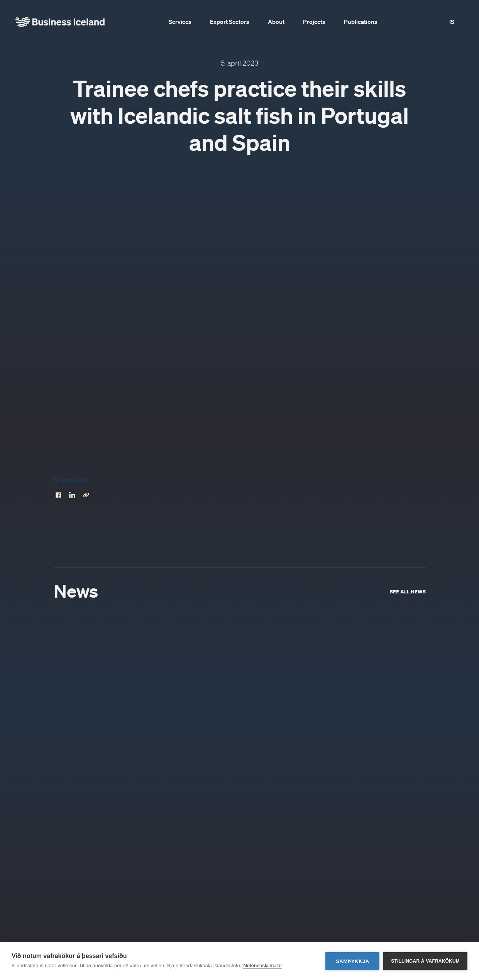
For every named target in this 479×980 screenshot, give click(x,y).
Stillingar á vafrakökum (425, 961)
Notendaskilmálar (262, 966)
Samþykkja (353, 961)
